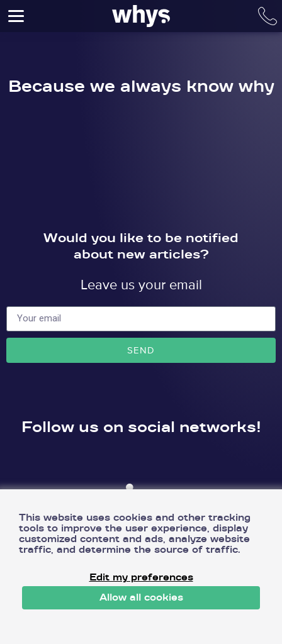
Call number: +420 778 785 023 (268, 16)
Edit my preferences (141, 578)
